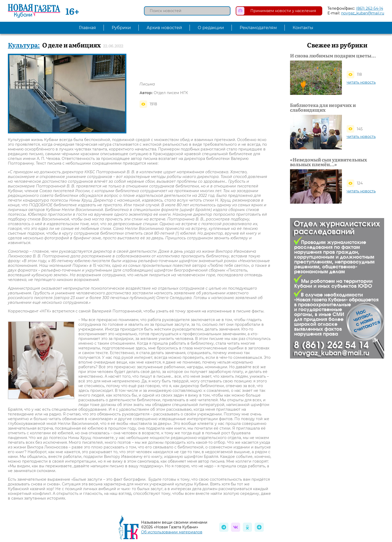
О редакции (211, 28)
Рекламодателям (258, 28)
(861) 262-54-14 (370, 8)
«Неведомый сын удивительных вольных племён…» (329, 162)
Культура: (24, 45)
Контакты (303, 28)
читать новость (361, 82)
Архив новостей (164, 28)
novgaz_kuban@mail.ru (363, 13)
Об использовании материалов (172, 532)
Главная (87, 28)
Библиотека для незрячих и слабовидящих (323, 107)
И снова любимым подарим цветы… (333, 56)
